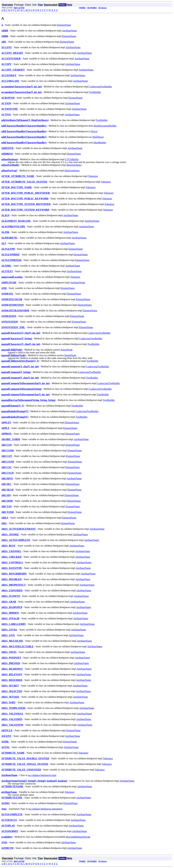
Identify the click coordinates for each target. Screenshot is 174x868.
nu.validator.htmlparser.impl (42, 775)
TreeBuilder (95, 92)
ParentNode (67, 350)
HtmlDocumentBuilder (105, 126)
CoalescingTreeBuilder (101, 87)
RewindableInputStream (78, 837)
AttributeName (69, 31)
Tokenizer (93, 176)
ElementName (64, 25)
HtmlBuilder (100, 143)
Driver (94, 131)
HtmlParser (98, 137)
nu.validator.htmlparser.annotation (45, 809)
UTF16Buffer (72, 159)
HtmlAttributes (74, 165)
